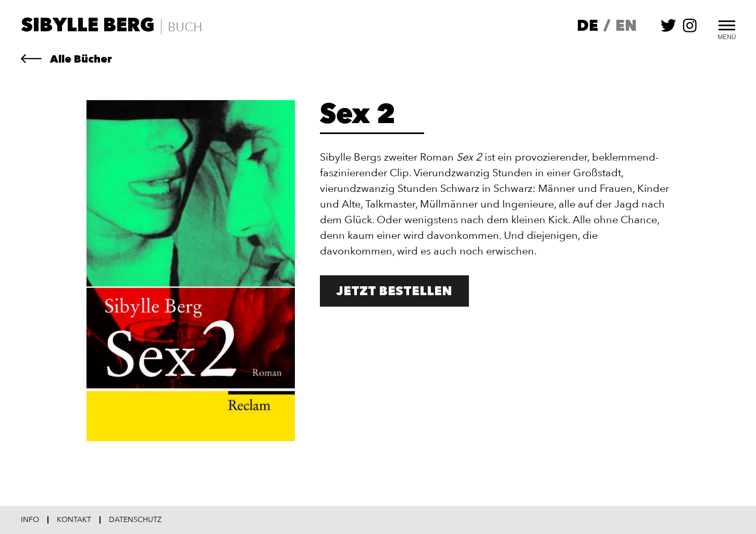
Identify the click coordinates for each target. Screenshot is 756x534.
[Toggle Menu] (727, 24)
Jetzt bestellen (394, 292)
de (587, 27)
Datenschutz (135, 520)
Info (30, 520)
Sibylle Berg (88, 27)
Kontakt (74, 520)
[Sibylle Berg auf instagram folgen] (690, 31)
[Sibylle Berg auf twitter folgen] (668, 31)
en (626, 27)
